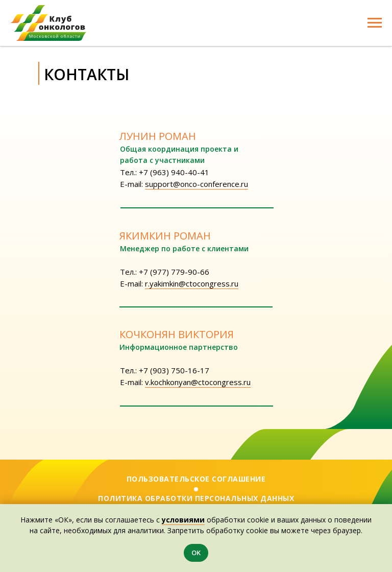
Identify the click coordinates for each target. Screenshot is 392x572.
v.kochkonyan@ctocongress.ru (198, 382)
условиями (183, 520)
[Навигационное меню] (375, 23)
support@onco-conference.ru (197, 184)
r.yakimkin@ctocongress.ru (192, 283)
